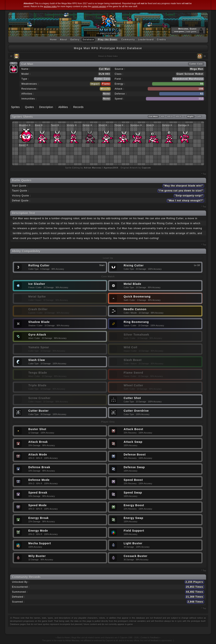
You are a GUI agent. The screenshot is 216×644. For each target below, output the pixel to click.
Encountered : (21, 587)
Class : (119, 74)
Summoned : (20, 592)
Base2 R (24, 145)
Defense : (121, 94)
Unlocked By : (21, 582)
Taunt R (55, 125)
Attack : (119, 89)
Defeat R (88, 125)
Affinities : (28, 94)
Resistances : (30, 89)
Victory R (72, 125)
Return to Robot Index (108, 56)
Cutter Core (102, 79)
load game (191, 32)
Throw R (119, 125)
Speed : (119, 99)
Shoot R (103, 125)
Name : (26, 69)
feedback (155, 641)
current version (99, 6)
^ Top (204, 174)
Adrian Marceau (72, 641)
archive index (50, 6)
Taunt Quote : (21, 191)
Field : (119, 79)
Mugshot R (25, 125)
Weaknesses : (30, 84)
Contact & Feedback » (151, 638)
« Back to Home (63, 638)
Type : (25, 79)
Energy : (120, 84)
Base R (39, 125)
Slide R (150, 125)
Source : (120, 69)
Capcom (124, 638)
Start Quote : (20, 186)
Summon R (136, 125)
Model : (26, 74)
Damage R (184, 125)
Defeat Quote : (21, 201)
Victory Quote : (21, 196)
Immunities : (29, 99)
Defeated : (19, 597)
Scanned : (18, 602)
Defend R (167, 125)
